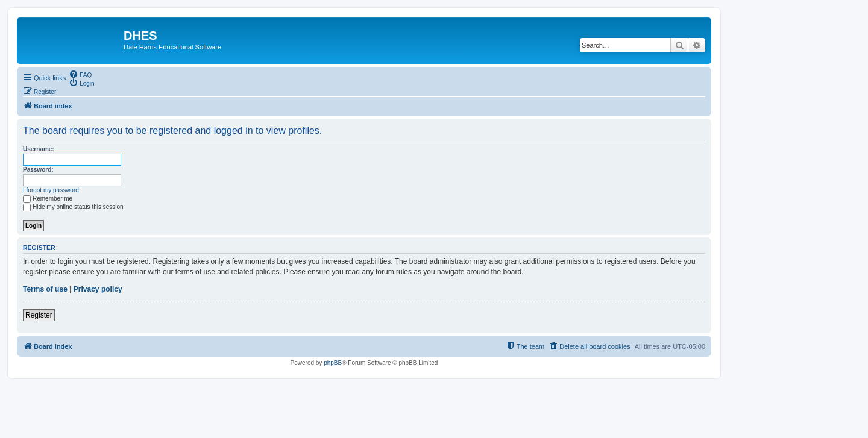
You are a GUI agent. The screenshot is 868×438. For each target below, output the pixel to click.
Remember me (48, 199)
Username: (39, 149)
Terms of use (45, 289)
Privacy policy (98, 289)
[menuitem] (80, 74)
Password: (38, 170)
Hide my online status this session (73, 207)
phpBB (333, 363)
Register (39, 315)
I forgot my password (51, 190)
